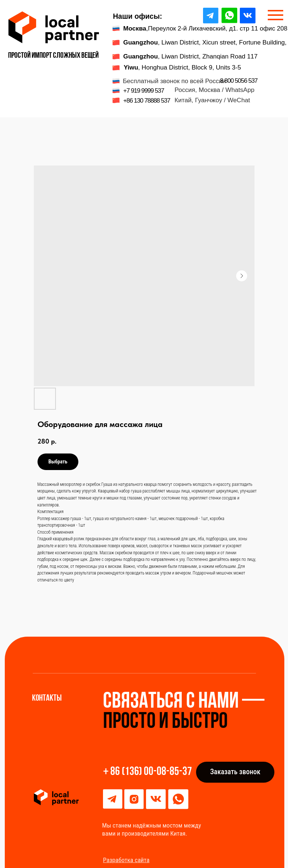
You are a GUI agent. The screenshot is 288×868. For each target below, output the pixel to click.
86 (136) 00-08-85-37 (151, 772)
